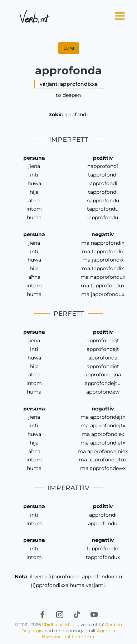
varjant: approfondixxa (69, 84)
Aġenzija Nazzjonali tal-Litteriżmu (79, 634)
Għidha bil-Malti (59, 624)
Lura (69, 48)
